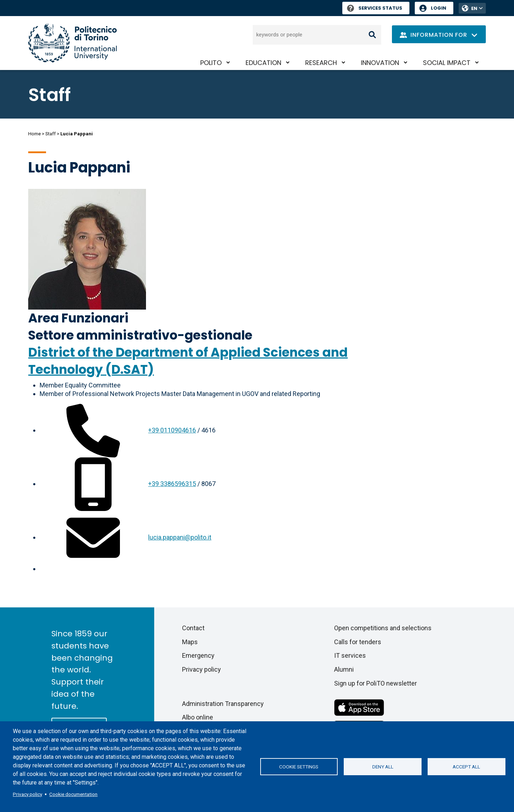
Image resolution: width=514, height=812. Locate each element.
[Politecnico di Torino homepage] (72, 43)
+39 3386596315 (172, 484)
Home (34, 134)
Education (263, 63)
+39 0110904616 (172, 430)
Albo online (198, 717)
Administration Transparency (223, 704)
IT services (350, 655)
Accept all (466, 767)
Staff (51, 134)
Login (439, 8)
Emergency (198, 655)
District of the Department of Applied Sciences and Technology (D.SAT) (188, 361)
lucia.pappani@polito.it (180, 537)
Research (321, 63)
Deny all (383, 767)
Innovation (380, 63)
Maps (190, 642)
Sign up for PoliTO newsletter (376, 683)
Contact (193, 628)
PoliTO (211, 63)
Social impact (447, 63)
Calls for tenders (358, 642)
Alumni (344, 669)
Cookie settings (299, 767)
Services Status (375, 8)
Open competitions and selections (383, 628)
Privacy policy (27, 794)
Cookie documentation (73, 794)
